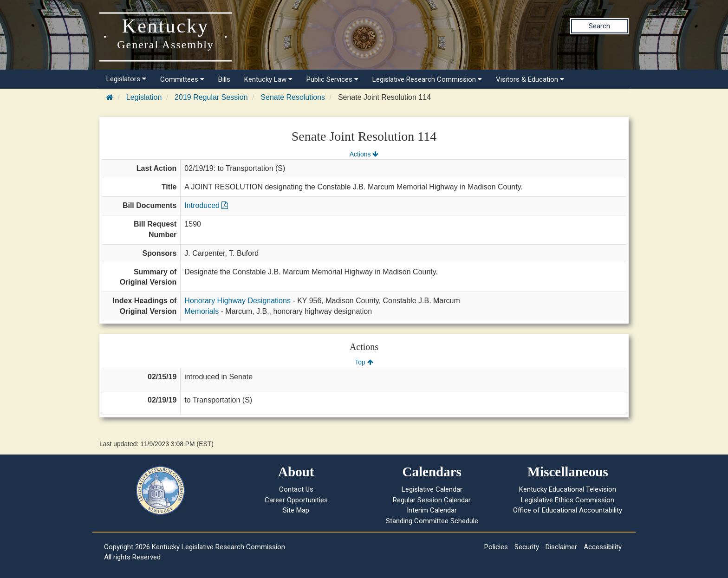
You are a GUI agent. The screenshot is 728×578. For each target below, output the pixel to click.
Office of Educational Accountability (568, 510)
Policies (496, 547)
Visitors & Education (530, 79)
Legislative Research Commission (427, 79)
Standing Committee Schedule (432, 521)
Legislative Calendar (432, 489)
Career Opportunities (296, 500)
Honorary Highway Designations (237, 301)
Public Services (332, 79)
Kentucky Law (268, 79)
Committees (182, 79)
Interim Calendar (432, 510)
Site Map (296, 510)
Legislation (144, 97)
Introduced (206, 205)
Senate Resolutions (293, 97)
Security (527, 547)
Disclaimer (561, 547)
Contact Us (296, 489)
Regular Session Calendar (432, 500)
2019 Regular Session (211, 97)
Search (599, 26)
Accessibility (603, 547)
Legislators (126, 79)
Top (364, 362)
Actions (364, 154)
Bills (224, 79)
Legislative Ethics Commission (568, 500)
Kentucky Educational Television (568, 489)
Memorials (201, 311)
